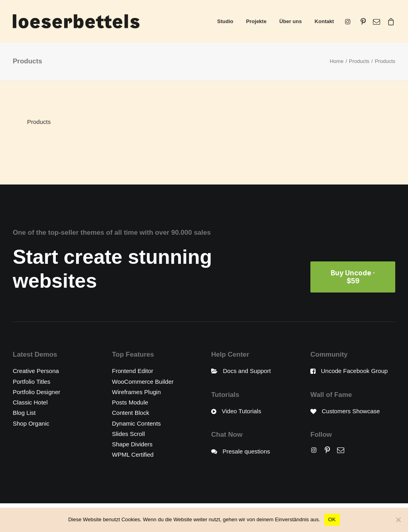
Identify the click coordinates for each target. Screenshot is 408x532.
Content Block (130, 413)
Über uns (290, 21)
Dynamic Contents (136, 423)
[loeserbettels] (76, 21)
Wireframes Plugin (136, 392)
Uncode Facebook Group (355, 371)
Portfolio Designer (36, 392)
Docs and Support (247, 371)
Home (336, 61)
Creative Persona (36, 371)
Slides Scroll (128, 433)
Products (359, 61)
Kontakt (324, 21)
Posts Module (130, 402)
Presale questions (246, 451)
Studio (225, 21)
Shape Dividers (132, 444)
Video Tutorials (242, 411)
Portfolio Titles (31, 381)
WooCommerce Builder (143, 381)
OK (332, 519)
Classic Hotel (30, 402)
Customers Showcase (351, 411)
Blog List (24, 413)
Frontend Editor (132, 371)
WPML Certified (133, 454)
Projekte (256, 21)
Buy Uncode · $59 (354, 277)
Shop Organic (31, 423)
